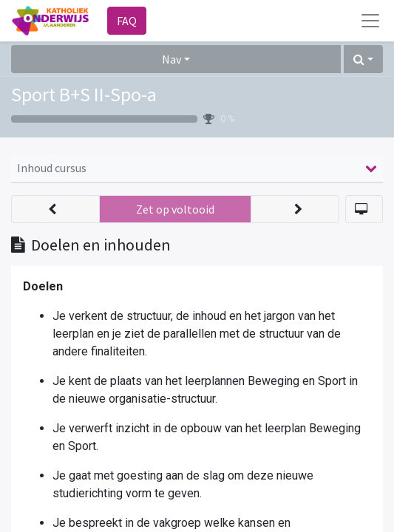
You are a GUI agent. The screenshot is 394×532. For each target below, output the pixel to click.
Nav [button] (171, 59)
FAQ (127, 21)
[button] (363, 59)
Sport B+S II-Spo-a (84, 94)
